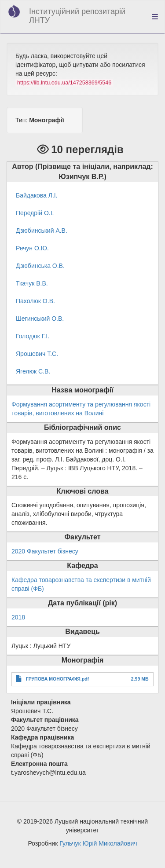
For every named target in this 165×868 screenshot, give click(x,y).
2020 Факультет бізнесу (45, 551)
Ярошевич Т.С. (37, 354)
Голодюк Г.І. (33, 336)
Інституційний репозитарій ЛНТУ (77, 16)
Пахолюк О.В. (35, 301)
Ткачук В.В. (32, 283)
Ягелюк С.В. (33, 371)
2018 (18, 617)
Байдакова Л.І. (37, 195)
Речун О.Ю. (32, 248)
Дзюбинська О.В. (40, 266)
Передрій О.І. (35, 213)
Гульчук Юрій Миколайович (98, 843)
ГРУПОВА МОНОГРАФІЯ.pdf (57, 679)
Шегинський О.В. (40, 319)
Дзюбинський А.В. (42, 231)
